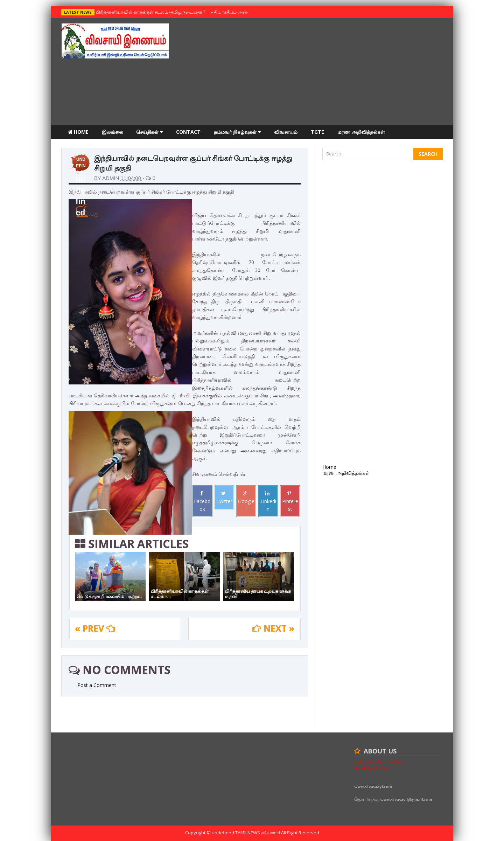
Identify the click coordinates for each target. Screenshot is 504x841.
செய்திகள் (149, 132)
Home (78, 132)
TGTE (317, 132)
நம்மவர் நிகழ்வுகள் (237, 132)
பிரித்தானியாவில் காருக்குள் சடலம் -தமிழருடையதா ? (149, 12)
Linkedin (268, 502)
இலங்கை (112, 132)
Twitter (224, 498)
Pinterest (290, 502)
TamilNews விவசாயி (258, 833)
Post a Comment (97, 685)
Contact (188, 132)
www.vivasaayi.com (373, 787)
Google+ (246, 502)
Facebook (202, 502)
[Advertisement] (315, 72)
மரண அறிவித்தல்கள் (361, 132)
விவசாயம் (286, 132)
